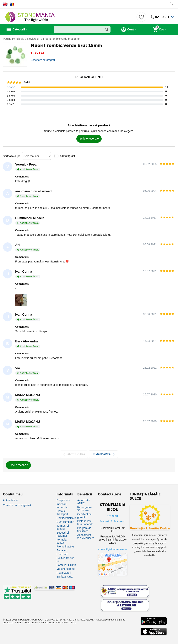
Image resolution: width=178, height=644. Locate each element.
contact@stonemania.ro (113, 549)
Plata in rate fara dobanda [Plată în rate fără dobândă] (85, 523)
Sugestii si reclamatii (63, 534)
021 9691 (162, 17)
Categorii (20, 29)
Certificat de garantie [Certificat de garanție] (85, 516)
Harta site (62, 554)
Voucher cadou (65, 569)
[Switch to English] (5, 4)
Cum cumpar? (65, 522)
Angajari (61, 550)
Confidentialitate (66, 518)
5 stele (11, 87)
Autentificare (10, 500)
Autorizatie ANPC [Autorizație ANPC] (84, 502)
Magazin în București (113, 521)
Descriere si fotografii (43, 60)
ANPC (65, 623)
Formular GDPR (66, 565)
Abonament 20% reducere (86, 536)
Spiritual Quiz (65, 577)
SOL (73, 623)
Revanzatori (64, 573)
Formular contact (62, 541)
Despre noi (63, 500)
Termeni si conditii (63, 527)
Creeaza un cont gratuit (17, 505)
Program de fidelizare (84, 530)
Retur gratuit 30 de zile (85, 509)
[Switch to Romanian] (12, 4)
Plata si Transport (62, 513)
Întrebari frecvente (62, 506)
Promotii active (65, 546)
